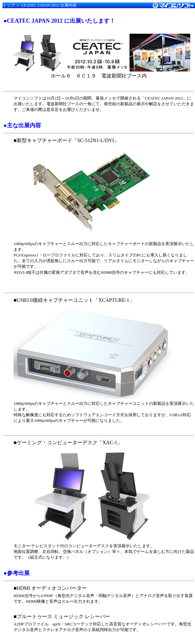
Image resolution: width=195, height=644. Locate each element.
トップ (9, 5)
